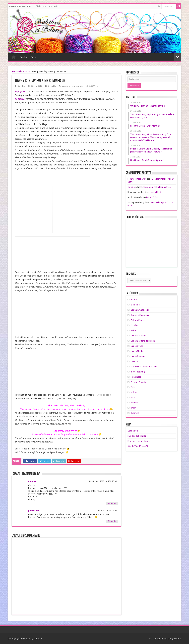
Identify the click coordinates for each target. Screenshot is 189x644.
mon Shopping (138, 372)
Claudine (132, 187)
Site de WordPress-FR (138, 446)
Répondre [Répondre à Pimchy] (112, 503)
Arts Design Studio (173, 639)
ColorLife (21, 86)
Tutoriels (135, 413)
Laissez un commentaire (73, 86)
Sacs (133, 397)
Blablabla (27, 71)
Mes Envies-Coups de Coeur (144, 367)
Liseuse (134, 361)
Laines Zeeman (138, 356)
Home (14, 57)
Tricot (34, 57)
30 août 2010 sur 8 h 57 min (106, 510)
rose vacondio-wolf (137, 179)
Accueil (16, 71)
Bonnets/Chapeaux (140, 310)
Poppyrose (20, 92)
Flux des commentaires (138, 441)
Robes (134, 392)
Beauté (134, 300)
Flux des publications (137, 436)
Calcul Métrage (138, 320)
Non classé (136, 377)
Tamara (134, 403)
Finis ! (133, 330)
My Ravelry (41, 6)
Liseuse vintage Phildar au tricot (156, 187)
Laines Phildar (156, 192)
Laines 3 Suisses (138, 336)
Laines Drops (137, 346)
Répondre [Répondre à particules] (112, 521)
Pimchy (32, 481)
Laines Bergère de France (143, 341)
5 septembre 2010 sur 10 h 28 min (103, 481)
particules (34, 511)
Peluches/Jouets (138, 382)
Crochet (24, 57)
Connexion (54, 6)
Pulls (133, 387)
